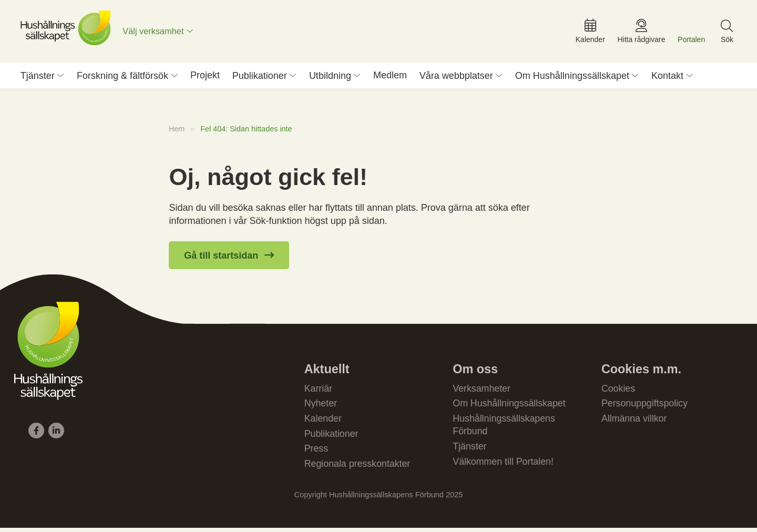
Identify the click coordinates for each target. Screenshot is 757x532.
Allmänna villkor (635, 422)
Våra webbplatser (456, 78)
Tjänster (38, 78)
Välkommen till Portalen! (504, 466)
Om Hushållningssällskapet (572, 78)
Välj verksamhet (155, 33)
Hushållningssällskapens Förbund (504, 429)
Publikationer (260, 78)
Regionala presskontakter (358, 468)
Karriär (319, 391)
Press (316, 453)
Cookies (618, 391)
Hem (177, 131)
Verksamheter (482, 391)
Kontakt (667, 78)
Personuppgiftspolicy (645, 406)
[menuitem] (160, 33)
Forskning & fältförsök (122, 78)
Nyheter (321, 406)
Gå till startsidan (221, 258)
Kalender (323, 422)
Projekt (205, 78)
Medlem (390, 78)
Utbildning (330, 78)
